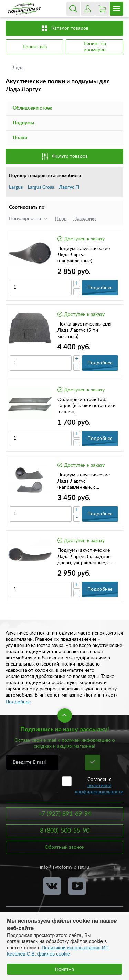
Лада (19, 68)
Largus (16, 187)
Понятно (64, 969)
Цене (61, 219)
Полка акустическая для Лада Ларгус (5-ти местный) (84, 330)
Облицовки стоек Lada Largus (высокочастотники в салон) (87, 406)
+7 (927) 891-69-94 (65, 814)
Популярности (25, 219)
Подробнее (18, 702)
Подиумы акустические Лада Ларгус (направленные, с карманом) (84, 482)
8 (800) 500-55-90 (65, 831)
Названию (84, 219)
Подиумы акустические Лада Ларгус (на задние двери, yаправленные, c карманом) (84, 557)
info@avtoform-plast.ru (64, 867)
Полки (20, 138)
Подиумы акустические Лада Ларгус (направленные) (84, 255)
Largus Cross (41, 187)
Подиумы (23, 123)
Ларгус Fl (69, 187)
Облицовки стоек (33, 108)
